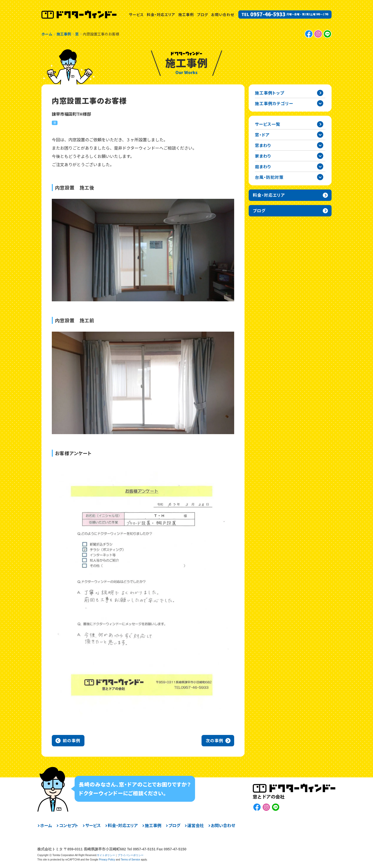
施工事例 (186, 14)
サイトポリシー (106, 855)
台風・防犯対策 (269, 177)
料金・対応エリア (161, 14)
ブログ (202, 14)
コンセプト (69, 825)
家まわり (263, 156)
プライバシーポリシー (131, 855)
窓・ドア (262, 135)
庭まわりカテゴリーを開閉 (320, 166)
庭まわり (263, 166)
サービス (136, 14)
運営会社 (196, 825)
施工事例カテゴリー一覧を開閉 (320, 103)
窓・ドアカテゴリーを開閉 (320, 135)
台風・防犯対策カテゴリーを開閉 (320, 177)
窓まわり (263, 145)
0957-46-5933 (268, 14)
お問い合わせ (223, 14)
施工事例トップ (270, 93)
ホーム (46, 825)
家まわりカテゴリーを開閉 (320, 156)
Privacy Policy (107, 860)
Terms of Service (130, 860)
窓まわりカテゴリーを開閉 (320, 145)
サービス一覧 (268, 124)
